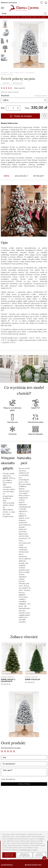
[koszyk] (46, 2)
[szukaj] (45, 14)
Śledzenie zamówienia (9, 3)
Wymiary (39, 176)
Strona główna (5, 73)
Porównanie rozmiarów (41, 96)
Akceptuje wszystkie (9, 855)
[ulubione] (42, 3)
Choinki (12, 73)
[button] (45, 45)
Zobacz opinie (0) (19, 88)
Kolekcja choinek (19, 73)
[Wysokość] (24, 100)
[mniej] (8, 108)
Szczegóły (21, 176)
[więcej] (18, 108)
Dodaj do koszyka (20, 116)
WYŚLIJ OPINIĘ (24, 784)
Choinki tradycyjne (30, 73)
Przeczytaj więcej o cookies (29, 850)
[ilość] (13, 108)
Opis (7, 176)
